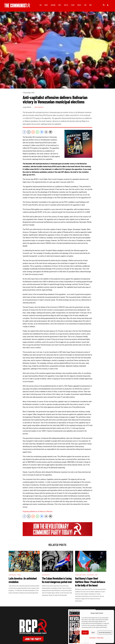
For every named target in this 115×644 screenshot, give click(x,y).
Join (40, 5)
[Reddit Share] (33, 132)
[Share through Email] (46, 132)
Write (60, 5)
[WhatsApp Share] (37, 132)
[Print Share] (51, 132)
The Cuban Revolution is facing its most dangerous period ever (57, 580)
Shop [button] (85, 5)
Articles (66, 5)
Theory (73, 5)
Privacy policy (100, 638)
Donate (46, 5)
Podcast (79, 5)
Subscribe (53, 5)
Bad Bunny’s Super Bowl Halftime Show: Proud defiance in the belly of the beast (90, 582)
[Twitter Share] (29, 132)
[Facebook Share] (24, 132)
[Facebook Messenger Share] (42, 132)
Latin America (39, 107)
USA (96, 575)
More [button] (90, 5)
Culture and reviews (80, 575)
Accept (85, 633)
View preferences (105, 633)
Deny (93, 633)
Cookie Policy (93, 638)
